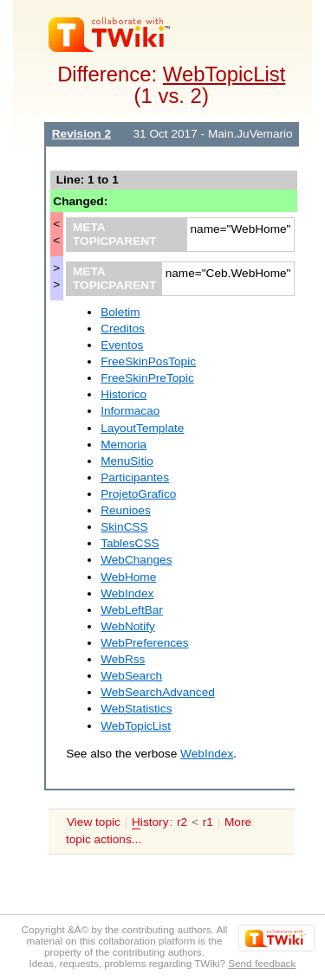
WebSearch (131, 676)
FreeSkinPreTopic (147, 378)
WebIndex (127, 593)
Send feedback (262, 963)
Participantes (135, 477)
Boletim (120, 312)
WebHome (128, 577)
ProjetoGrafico (138, 494)
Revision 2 (81, 134)
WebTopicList (224, 74)
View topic (94, 822)
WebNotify (128, 626)
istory (150, 822)
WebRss (123, 659)
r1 (208, 822)
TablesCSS (130, 543)
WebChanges (136, 560)
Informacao (130, 411)
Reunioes (126, 510)
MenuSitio (127, 461)
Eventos (122, 345)
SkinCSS (124, 527)
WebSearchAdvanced (158, 692)
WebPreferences (144, 643)
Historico (123, 394)
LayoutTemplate (142, 428)
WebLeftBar (132, 610)
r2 (182, 822)
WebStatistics (136, 709)
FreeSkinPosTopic (148, 361)
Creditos (123, 329)
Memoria (123, 445)
